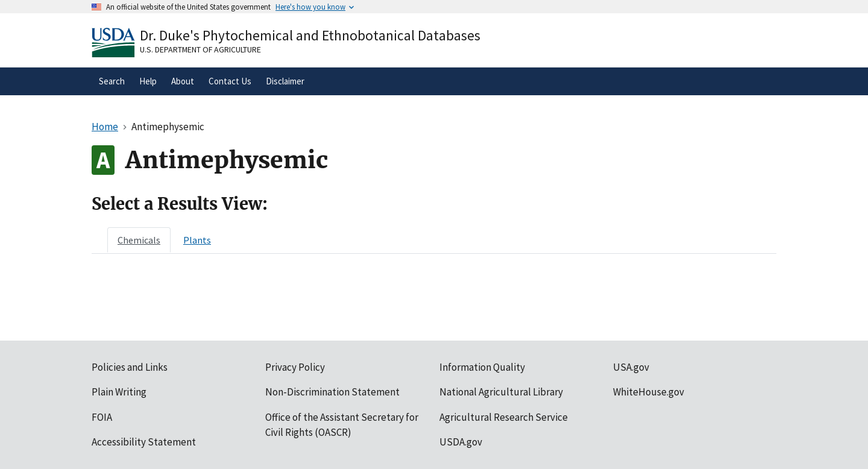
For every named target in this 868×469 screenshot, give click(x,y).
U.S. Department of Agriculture (200, 49)
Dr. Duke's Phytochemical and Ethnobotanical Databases (310, 35)
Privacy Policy (295, 367)
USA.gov (631, 367)
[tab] (139, 240)
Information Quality (482, 367)
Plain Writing (119, 392)
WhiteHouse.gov (649, 392)
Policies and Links (130, 367)
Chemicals (139, 240)
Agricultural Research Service (504, 417)
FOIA (102, 417)
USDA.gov (461, 442)
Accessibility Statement (144, 442)
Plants (197, 240)
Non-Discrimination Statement (332, 392)
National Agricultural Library (501, 392)
